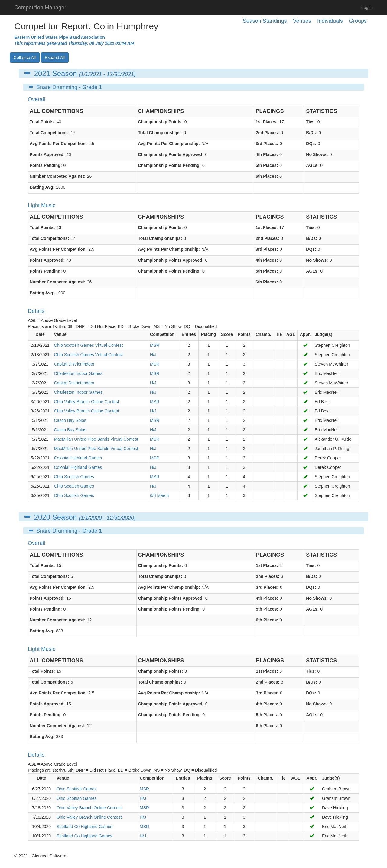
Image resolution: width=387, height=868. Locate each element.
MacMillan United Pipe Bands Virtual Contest (96, 439)
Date (40, 334)
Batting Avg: (42, 187)
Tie (279, 334)
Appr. (305, 334)
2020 (42, 517)
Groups (358, 21)
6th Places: (267, 176)
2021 (42, 73)
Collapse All (25, 58)
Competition (162, 334)
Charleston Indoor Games (78, 373)
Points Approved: (47, 154)
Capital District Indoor (74, 364)
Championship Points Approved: (171, 154)
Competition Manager (40, 8)
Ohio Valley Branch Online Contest (86, 402)
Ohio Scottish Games (74, 477)
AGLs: (312, 165)
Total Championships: (160, 133)
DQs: (311, 144)
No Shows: (317, 154)
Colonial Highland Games (78, 458)
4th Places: (267, 154)
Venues (302, 21)
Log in (367, 8)
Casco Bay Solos (70, 420)
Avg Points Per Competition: (58, 144)
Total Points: (42, 122)
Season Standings (265, 21)
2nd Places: (267, 133)
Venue (60, 334)
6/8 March (159, 495)
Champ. (263, 334)
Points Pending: (46, 165)
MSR (155, 345)
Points (244, 334)
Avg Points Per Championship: (169, 144)
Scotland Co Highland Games (84, 827)
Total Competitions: (49, 133)
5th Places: (267, 165)
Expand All (55, 58)
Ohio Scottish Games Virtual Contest (88, 345)
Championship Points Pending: (169, 165)
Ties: (311, 122)
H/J (153, 355)
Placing (209, 334)
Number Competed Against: (58, 176)
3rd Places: (267, 144)
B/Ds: (312, 133)
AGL (291, 334)
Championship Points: (160, 122)
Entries (189, 334)
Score (227, 334)
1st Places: (267, 122)
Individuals (330, 21)
